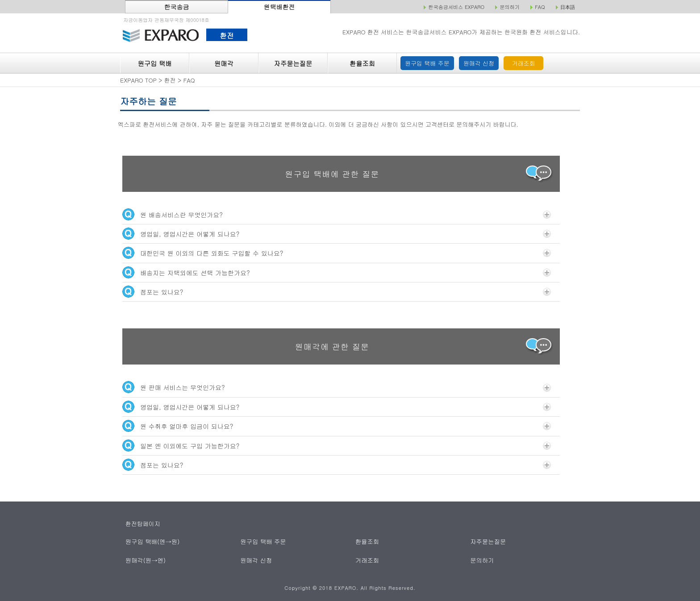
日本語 (568, 7)
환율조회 (362, 63)
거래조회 (524, 63)
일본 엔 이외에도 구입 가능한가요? (337, 446)
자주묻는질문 (293, 63)
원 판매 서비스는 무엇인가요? (337, 387)
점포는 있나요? (337, 292)
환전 (227, 35)
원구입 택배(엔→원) (152, 541)
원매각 (224, 63)
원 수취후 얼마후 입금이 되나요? (337, 426)
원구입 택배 (154, 63)
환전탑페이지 (143, 524)
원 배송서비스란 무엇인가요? (337, 214)
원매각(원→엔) (145, 560)
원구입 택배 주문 (427, 63)
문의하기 (482, 560)
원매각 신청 (479, 63)
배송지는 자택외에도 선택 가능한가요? (337, 272)
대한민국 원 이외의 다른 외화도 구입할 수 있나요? (337, 253)
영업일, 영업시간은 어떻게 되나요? (337, 234)
